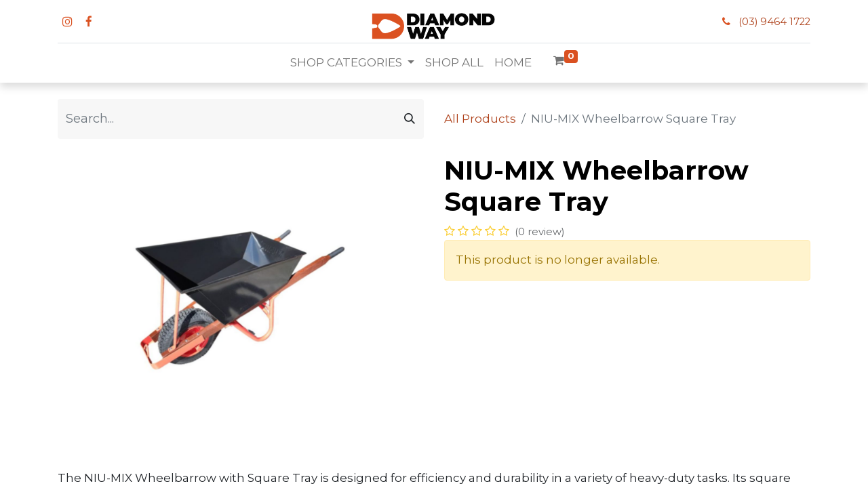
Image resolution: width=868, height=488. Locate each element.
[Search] (410, 119)
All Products (480, 119)
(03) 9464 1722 (774, 22)
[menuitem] (454, 63)
